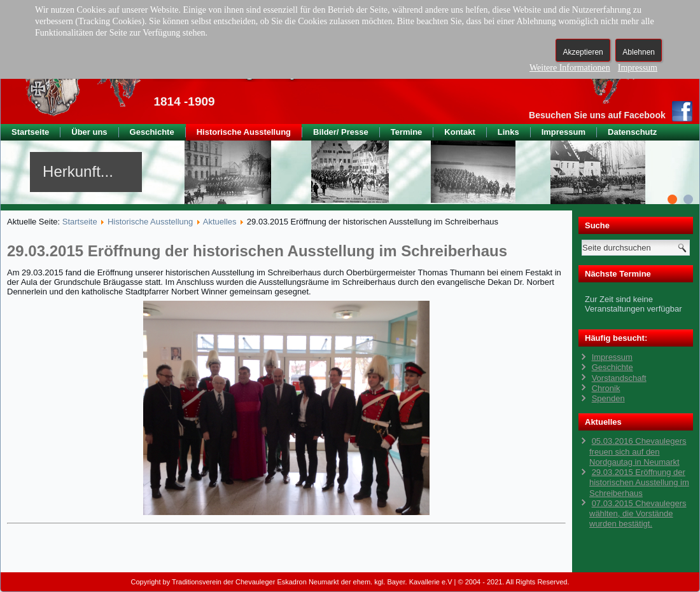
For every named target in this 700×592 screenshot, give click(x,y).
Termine (407, 132)
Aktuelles (220, 222)
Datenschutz (632, 132)
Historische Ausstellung (244, 132)
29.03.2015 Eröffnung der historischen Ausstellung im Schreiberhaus (257, 251)
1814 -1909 (184, 101)
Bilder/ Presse (341, 132)
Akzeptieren (583, 52)
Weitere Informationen (570, 68)
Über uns (89, 132)
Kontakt (459, 132)
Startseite (30, 132)
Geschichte (152, 132)
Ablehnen (639, 52)
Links (508, 132)
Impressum (563, 132)
